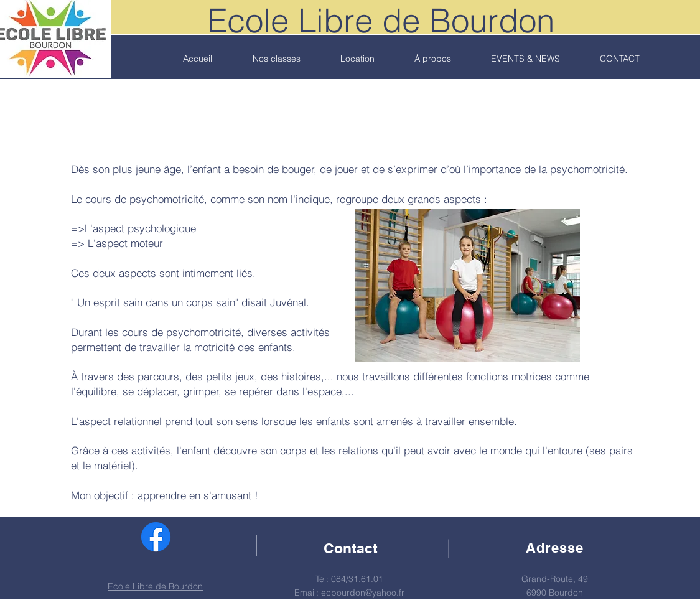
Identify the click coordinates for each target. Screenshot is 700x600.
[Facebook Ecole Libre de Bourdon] (156, 537)
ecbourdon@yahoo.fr (363, 593)
